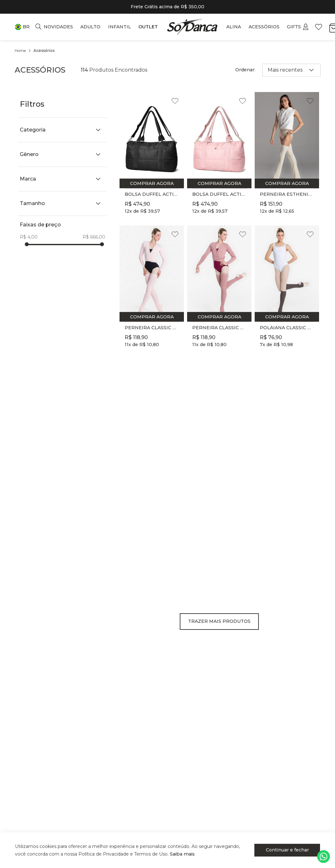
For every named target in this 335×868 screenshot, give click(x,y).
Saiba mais (184, 854)
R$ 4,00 (29, 237)
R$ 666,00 (94, 237)
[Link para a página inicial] (20, 51)
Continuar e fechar (291, 850)
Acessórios (44, 50)
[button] (22, 27)
